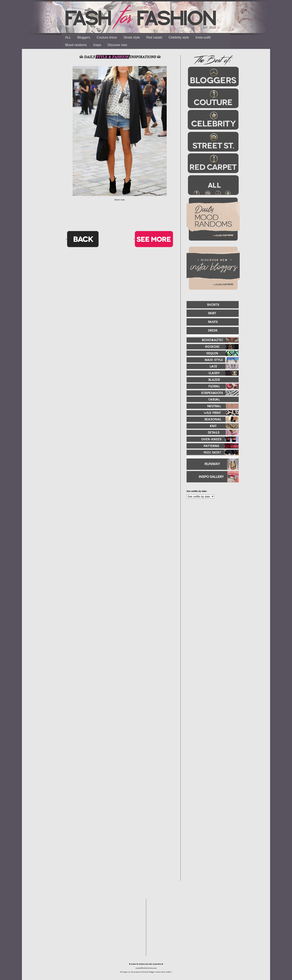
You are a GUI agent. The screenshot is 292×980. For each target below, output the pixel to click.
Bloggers (84, 37)
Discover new (117, 45)
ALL (68, 37)
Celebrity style (179, 37)
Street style (132, 37)
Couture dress (107, 37)
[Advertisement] (211, 545)
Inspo (97, 45)
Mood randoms (76, 45)
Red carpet (154, 37)
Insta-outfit (203, 37)
